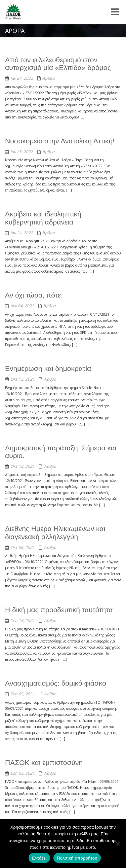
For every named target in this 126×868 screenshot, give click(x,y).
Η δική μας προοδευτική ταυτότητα (59, 610)
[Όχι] (118, 843)
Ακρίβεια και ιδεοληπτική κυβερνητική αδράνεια (43, 218)
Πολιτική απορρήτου (77, 858)
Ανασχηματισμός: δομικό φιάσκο (56, 683)
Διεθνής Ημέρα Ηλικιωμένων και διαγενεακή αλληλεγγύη (55, 532)
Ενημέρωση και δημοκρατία (48, 368)
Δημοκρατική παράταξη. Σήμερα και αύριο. (61, 452)
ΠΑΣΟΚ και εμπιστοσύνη (44, 762)
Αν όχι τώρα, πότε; (34, 295)
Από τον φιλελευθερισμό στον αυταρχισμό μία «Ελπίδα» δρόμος (58, 64)
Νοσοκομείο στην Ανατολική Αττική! (60, 141)
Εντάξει (39, 858)
